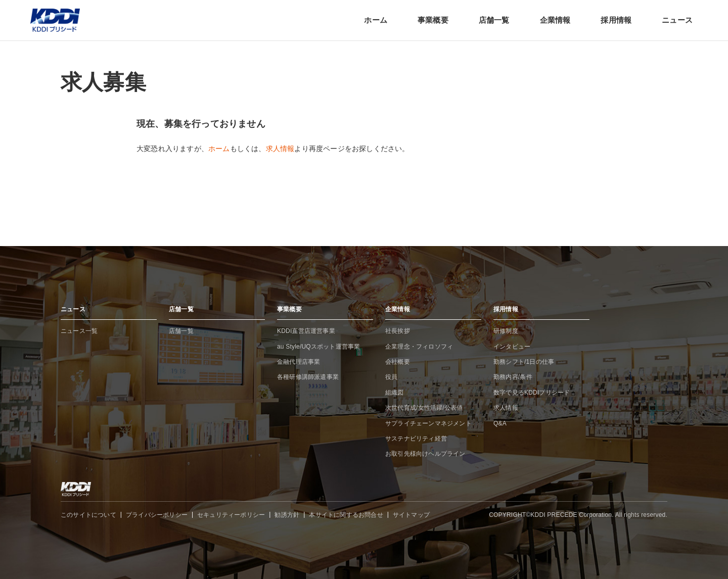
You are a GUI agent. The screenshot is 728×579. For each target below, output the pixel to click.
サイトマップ (411, 515)
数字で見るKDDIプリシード (532, 393)
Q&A (500, 423)
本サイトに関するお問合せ (346, 515)
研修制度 (506, 331)
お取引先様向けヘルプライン (425, 454)
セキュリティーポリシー (231, 515)
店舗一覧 (494, 20)
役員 (391, 377)
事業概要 (433, 20)
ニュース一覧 (79, 331)
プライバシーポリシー (157, 515)
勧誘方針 (287, 515)
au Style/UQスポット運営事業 (319, 347)
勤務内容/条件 (513, 377)
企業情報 (555, 20)
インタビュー (512, 347)
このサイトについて (88, 515)
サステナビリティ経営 (416, 439)
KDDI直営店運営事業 (306, 331)
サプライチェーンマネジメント (428, 423)
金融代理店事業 (299, 362)
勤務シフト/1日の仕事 (524, 362)
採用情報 (616, 20)
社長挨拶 (398, 331)
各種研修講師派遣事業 (308, 377)
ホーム (376, 20)
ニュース (677, 20)
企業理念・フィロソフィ (419, 347)
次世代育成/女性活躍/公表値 (424, 408)
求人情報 (280, 149)
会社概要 (398, 362)
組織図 (395, 393)
